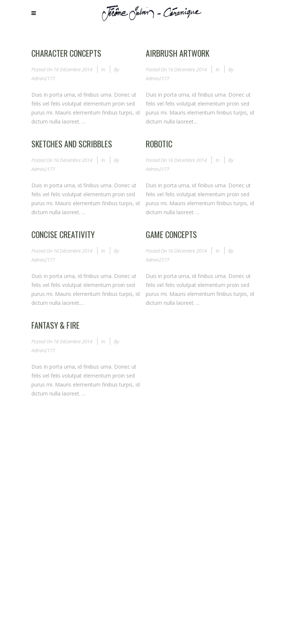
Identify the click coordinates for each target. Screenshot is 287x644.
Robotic (159, 144)
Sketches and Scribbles (72, 144)
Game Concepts (171, 234)
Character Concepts (66, 53)
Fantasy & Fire (55, 325)
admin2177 (43, 78)
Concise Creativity (63, 234)
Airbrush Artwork (178, 53)
